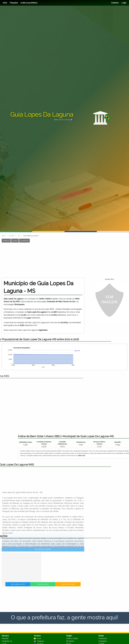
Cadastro (115, 3)
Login (124, 3)
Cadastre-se (7, 641)
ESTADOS (12, 236)
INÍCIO (4, 236)
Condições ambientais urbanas (104, 443)
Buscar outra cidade (59, 586)
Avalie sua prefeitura (29, 3)
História (15, 241)
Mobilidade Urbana (86, 442)
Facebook (103, 638)
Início (5, 3)
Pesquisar (14, 3)
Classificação (24, 241)
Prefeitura (6, 241)
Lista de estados (43, 586)
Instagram (103, 641)
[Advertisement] (43, 260)
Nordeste (70, 641)
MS (19, 236)
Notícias (5, 638)
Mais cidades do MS (27, 586)
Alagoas (39, 641)
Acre (37, 638)
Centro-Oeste (72, 638)
